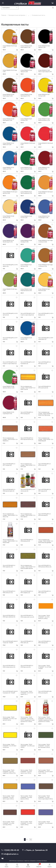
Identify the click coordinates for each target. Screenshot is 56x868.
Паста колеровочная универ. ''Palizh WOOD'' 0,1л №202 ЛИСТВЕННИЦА (46, 414)
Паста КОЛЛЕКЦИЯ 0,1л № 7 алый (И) (10, 338)
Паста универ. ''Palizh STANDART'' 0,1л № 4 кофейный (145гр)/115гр (9, 772)
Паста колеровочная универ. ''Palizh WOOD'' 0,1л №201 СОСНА (28, 388)
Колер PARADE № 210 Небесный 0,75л (8, 168)
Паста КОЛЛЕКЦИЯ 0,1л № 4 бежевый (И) (46, 314)
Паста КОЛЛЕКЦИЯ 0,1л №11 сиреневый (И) (46, 338)
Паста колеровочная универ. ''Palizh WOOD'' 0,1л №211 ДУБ (28, 465)
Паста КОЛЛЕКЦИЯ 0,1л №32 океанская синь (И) (27, 616)
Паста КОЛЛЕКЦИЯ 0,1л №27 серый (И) (45, 592)
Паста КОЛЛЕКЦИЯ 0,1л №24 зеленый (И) (27, 540)
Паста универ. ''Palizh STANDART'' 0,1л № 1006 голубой (45, 667)
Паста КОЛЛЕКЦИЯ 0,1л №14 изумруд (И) (27, 413)
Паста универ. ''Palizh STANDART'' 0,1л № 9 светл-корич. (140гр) (46, 772)
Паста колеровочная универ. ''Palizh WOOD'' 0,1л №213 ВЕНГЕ (28, 515)
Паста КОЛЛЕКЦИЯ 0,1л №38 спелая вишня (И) (9, 666)
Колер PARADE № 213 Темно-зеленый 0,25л (26, 168)
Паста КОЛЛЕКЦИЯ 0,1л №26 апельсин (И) (9, 592)
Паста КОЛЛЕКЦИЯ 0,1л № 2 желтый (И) (10, 314)
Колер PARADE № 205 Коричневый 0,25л (8, 95)
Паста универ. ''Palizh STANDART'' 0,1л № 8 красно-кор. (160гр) (26, 772)
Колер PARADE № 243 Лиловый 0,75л (26, 241)
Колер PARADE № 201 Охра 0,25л (10, 47)
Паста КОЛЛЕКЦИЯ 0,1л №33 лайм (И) (27, 642)
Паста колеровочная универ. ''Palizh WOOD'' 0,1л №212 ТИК (10, 515)
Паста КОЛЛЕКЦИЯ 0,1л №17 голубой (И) (9, 464)
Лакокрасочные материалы (17, 15)
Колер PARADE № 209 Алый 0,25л (28, 144)
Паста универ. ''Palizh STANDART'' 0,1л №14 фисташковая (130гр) (44, 746)
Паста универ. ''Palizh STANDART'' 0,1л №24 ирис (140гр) (45, 823)
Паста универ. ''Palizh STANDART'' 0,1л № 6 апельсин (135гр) (44, 617)
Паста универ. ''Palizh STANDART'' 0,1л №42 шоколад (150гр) (9, 823)
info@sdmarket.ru (10, 854)
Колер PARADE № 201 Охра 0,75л (10, 71)
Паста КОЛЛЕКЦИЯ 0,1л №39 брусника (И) (27, 666)
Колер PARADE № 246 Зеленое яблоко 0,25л (9, 387)
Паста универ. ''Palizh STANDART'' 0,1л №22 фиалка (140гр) (26, 797)
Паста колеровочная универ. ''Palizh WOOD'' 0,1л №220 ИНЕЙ (10, 541)
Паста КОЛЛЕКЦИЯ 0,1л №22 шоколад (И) (45, 515)
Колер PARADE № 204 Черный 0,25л (26, 71)
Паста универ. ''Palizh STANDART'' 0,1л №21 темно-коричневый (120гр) (46, 797)
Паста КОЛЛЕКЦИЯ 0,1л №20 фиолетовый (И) (9, 490)
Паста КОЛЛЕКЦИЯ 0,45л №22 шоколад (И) (45, 692)
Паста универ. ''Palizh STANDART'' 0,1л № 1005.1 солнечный (10, 746)
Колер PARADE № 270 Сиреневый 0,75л (8, 413)
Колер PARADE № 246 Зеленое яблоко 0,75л (44, 120)
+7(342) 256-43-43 (10, 850)
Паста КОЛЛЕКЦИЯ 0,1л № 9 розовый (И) (28, 363)
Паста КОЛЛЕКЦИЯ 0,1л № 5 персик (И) (10, 265)
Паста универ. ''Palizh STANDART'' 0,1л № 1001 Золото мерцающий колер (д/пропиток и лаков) (28, 719)
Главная (4, 15)
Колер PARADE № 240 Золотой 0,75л (8, 217)
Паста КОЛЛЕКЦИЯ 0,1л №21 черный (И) (45, 490)
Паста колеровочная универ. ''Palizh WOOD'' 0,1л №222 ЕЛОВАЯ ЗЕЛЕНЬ (28, 567)
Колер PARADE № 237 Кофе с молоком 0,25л (45, 241)
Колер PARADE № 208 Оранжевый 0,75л (26, 95)
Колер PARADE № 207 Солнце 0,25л (44, 95)
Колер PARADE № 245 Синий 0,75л (26, 338)
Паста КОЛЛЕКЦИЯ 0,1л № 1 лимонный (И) (28, 490)
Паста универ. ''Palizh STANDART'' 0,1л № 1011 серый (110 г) (27, 693)
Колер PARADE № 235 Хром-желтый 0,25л (10, 193)
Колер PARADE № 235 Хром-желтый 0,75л (46, 193)
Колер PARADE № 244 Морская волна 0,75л (26, 290)
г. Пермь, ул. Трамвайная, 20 (35, 850)
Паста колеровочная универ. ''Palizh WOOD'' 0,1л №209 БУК (10, 439)
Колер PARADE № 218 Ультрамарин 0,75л (44, 217)
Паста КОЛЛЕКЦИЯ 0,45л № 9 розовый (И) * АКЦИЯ (10, 692)
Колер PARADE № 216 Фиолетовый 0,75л (8, 241)
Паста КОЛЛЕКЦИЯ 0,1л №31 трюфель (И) (27, 592)
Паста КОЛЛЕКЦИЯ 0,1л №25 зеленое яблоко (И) (45, 566)
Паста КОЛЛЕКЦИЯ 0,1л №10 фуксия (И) (45, 363)
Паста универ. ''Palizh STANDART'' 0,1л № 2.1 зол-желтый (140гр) (10, 719)
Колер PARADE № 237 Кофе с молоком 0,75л (45, 265)
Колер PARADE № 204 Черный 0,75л (44, 47)
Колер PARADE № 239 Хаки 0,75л (10, 290)
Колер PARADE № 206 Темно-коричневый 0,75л (45, 71)
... (29, 15)
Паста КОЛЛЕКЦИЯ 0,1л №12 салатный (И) (45, 387)
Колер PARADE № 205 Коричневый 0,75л (26, 47)
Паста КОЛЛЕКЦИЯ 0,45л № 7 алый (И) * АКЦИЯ (10, 642)
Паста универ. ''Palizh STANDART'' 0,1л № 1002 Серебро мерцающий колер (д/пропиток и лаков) (46, 719)
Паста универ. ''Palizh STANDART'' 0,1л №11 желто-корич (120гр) (9, 797)
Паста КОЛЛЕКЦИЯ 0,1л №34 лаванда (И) (45, 642)
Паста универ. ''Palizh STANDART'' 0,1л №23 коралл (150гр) (26, 823)
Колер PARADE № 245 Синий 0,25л (26, 217)
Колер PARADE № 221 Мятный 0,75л (26, 265)
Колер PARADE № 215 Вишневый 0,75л (44, 168)
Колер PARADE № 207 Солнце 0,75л (26, 120)
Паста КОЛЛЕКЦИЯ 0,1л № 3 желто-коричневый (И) (28, 314)
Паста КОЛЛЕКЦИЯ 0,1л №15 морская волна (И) (27, 439)
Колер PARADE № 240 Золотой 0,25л (44, 290)
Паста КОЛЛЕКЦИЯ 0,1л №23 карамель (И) (9, 566)
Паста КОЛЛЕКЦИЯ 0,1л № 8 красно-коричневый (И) (10, 363)
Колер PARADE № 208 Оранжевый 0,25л (9, 120)
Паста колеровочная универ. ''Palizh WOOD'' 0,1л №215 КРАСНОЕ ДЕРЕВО (46, 541)
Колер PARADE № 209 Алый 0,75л (46, 144)
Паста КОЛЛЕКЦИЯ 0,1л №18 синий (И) (45, 464)
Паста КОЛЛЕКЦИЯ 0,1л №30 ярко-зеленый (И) (9, 616)
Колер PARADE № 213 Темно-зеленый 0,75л (26, 193)
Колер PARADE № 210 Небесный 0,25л (8, 144)
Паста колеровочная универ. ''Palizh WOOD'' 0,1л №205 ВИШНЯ (46, 439)
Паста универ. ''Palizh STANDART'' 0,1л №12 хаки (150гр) (28, 746)
